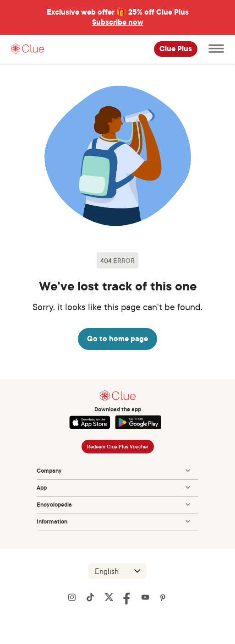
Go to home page (117, 339)
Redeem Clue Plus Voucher (118, 447)
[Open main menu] (216, 49)
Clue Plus (176, 49)
